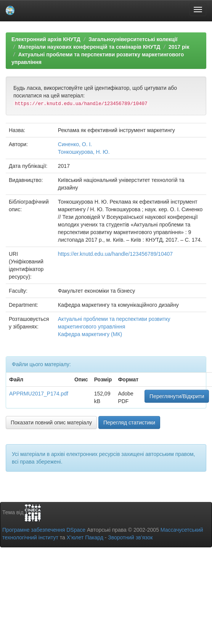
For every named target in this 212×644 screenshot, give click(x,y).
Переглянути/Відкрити (177, 396)
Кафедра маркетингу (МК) (90, 334)
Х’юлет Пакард (85, 537)
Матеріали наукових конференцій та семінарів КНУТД (89, 47)
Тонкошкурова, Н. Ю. (84, 152)
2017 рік (179, 47)
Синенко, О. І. (75, 144)
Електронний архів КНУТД (46, 39)
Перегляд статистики (129, 422)
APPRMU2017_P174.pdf (39, 394)
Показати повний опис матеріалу (51, 422)
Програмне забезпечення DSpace (44, 530)
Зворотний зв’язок (130, 537)
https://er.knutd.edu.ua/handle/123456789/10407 (115, 254)
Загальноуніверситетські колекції (133, 39)
